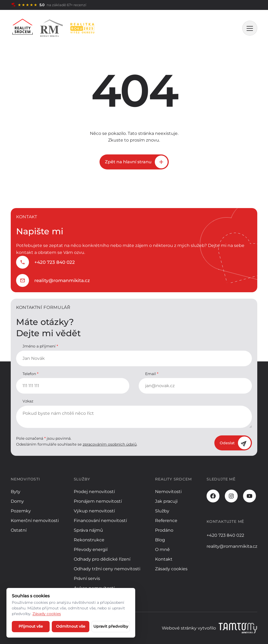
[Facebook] (213, 496)
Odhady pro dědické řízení (102, 559)
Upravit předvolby (111, 626)
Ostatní (19, 530)
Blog (160, 540)
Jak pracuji (166, 501)
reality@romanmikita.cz (62, 280)
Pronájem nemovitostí (98, 501)
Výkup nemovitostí (94, 511)
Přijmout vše (31, 626)
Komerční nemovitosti (35, 521)
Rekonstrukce (89, 540)
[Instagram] (231, 496)
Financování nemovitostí (100, 521)
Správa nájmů (88, 530)
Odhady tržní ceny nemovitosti (107, 569)
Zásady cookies (171, 569)
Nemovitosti (168, 492)
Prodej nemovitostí (94, 492)
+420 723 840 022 (55, 262)
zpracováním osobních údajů (110, 444)
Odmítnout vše (71, 626)
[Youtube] (249, 496)
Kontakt (164, 559)
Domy (17, 501)
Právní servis (87, 578)
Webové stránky (179, 628)
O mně (162, 549)
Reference (166, 521)
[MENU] (250, 28)
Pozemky (21, 511)
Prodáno (164, 530)
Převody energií (91, 549)
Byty (16, 492)
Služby (162, 511)
